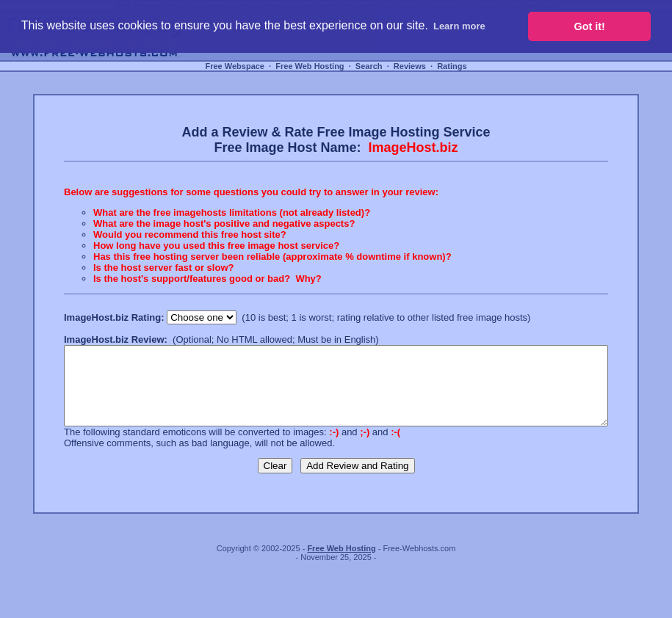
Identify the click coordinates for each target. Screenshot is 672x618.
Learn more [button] (459, 26)
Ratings (452, 66)
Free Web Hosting (310, 66)
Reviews (410, 66)
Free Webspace (235, 66)
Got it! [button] (590, 26)
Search (369, 66)
